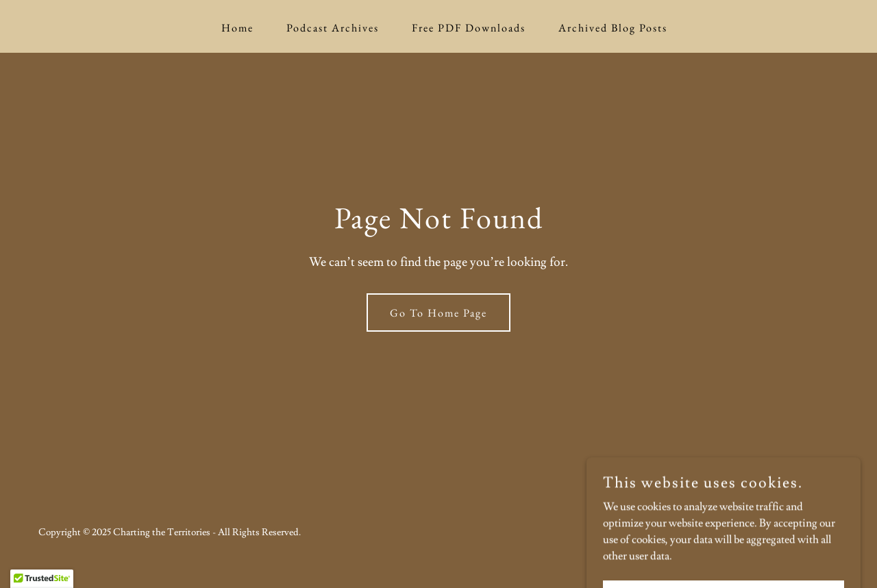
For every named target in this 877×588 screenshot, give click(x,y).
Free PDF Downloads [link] (469, 28)
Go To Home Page (438, 313)
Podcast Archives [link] (333, 28)
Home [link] (237, 28)
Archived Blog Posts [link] (613, 28)
